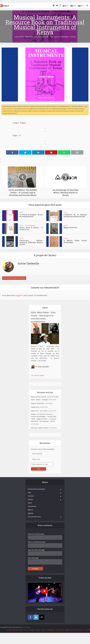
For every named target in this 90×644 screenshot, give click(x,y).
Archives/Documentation (37, 489)
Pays (29, 492)
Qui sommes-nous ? (77, 630)
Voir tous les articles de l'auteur (14, 278)
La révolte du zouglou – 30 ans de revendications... (31, 216)
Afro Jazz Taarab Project (40, 428)
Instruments (32, 506)
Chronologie (60, 630)
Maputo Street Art (70, 228)
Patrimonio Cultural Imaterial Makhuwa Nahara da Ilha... (31, 242)
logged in (19, 295)
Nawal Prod (35, 407)
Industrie (31, 496)
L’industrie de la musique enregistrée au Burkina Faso (75, 216)
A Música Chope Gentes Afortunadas (75, 241)
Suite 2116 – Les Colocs (39, 411)
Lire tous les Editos (38, 375)
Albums (30, 510)
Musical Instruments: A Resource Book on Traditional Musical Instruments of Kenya (45, 25)
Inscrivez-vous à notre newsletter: (43, 449)
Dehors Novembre (37, 403)
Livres (21, 212)
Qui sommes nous (34, 517)
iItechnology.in (26, 627)
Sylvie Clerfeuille (43, 37)
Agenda (30, 513)
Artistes (30, 499)
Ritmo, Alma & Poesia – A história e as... (31, 228)
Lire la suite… (42, 361)
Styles (30, 503)
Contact (88, 630)
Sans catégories (30, 225)
